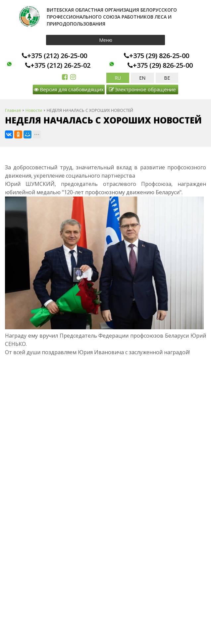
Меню (106, 40)
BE (167, 78)
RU (118, 78)
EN (142, 78)
